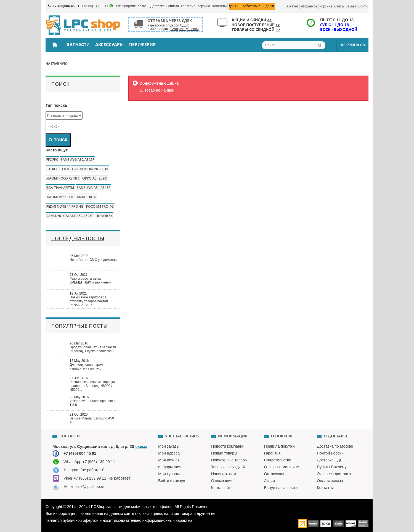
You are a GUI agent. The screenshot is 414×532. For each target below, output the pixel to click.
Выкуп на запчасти (281, 488)
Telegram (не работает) (84, 470)
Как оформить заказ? (132, 6)
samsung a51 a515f (93, 188)
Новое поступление (256, 25)
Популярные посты (79, 326)
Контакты (219, 6)
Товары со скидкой (256, 30)
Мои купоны (169, 474)
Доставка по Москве (335, 446)
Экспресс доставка (334, 474)
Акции (270, 481)
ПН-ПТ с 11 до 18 (337, 20)
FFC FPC (52, 160)
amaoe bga (86, 197)
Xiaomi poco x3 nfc (63, 178)
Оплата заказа (330, 481)
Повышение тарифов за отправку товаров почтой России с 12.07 (89, 301)
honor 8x (104, 216)
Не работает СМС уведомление (94, 260)
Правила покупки (279, 446)
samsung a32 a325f (77, 160)
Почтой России (330, 453)
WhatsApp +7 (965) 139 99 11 (89, 462)
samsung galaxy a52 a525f (70, 216)
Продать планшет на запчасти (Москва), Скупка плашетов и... (93, 349)
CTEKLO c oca (58, 169)
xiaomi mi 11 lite (60, 197)
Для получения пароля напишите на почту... (87, 367)
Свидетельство (278, 460)
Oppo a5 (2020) (95, 178)
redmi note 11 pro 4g (65, 206)
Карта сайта (222, 488)
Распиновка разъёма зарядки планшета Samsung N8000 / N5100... (92, 386)
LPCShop (98, 507)
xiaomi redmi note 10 (90, 169)
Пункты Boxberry (332, 467)
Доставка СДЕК (331, 460)
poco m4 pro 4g (100, 206)
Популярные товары (229, 460)
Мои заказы (169, 446)
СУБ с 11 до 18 (335, 25)
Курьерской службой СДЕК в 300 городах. (173, 27)
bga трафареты (60, 188)
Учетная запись (182, 436)
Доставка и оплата (165, 6)
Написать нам (224, 474)
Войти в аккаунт (173, 481)
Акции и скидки (252, 20)
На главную (57, 64)
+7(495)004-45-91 (66, 6)
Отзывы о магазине (282, 467)
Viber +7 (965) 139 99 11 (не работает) (98, 478)
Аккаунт (292, 6)
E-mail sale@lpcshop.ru (84, 486)
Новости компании (228, 446)
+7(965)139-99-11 (95, 6)
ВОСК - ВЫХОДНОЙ (339, 30)
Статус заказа (345, 6)
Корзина (204, 6)
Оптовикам (274, 474)
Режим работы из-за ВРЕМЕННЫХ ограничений (91, 280)
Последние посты (78, 238)
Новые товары (224, 453)
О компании (222, 481)
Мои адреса (169, 453)
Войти (363, 6)
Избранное (309, 6)
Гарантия (188, 6)
